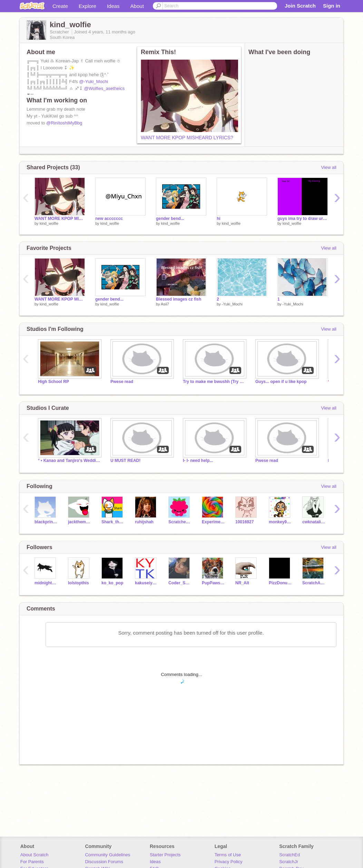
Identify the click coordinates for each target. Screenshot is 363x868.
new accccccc (109, 219)
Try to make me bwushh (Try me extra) (214, 382)
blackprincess (46, 522)
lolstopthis (79, 583)
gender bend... (170, 219)
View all (329, 167)
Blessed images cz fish (179, 299)
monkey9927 (280, 522)
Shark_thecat (113, 522)
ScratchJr (289, 862)
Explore (87, 6)
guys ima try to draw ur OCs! (303, 219)
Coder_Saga (180, 583)
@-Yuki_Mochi (94, 82)
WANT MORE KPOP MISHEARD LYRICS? (187, 138)
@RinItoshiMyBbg (64, 123)
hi (219, 219)
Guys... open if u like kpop (281, 382)
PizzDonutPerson (280, 583)
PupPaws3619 (213, 583)
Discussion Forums (104, 862)
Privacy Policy (229, 862)
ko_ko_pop (112, 583)
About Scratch (35, 855)
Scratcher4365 (180, 522)
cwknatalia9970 (314, 522)
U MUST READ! (125, 461)
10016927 (244, 522)
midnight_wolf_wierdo (46, 583)
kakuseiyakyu (146, 583)
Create (60, 6)
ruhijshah (144, 522)
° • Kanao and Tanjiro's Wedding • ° (69, 461)
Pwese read (122, 382)
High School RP (53, 382)
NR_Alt (242, 583)
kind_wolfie (49, 223)
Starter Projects (165, 855)
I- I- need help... (198, 461)
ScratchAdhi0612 (314, 583)
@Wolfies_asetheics (105, 88)
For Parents (32, 862)
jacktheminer (80, 522)
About (137, 6)
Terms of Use (228, 855)
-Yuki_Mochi (232, 304)
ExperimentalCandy (213, 522)
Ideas (113, 6)
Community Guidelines (107, 855)
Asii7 (165, 304)
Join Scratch (300, 6)
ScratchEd (290, 855)
